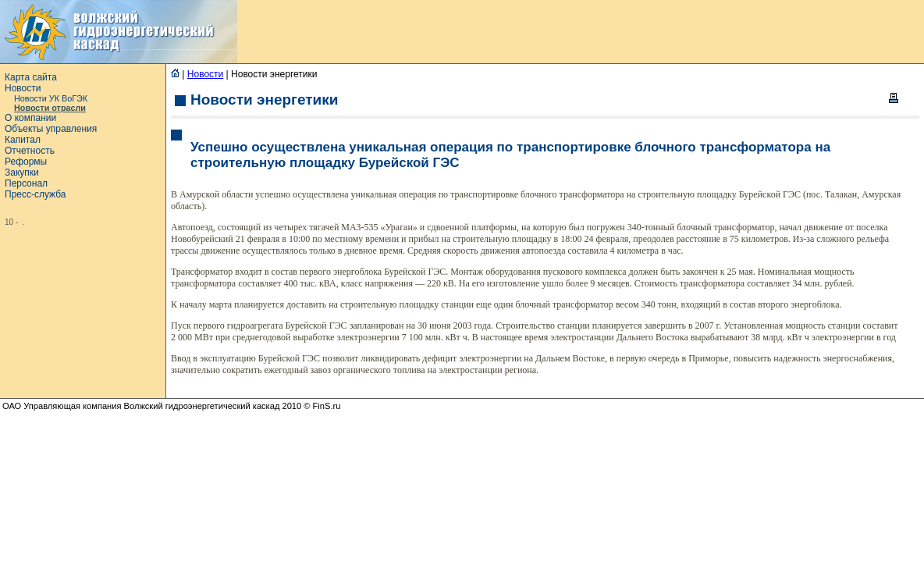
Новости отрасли (50, 108)
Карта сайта (31, 77)
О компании (30, 118)
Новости (23, 88)
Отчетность (30, 151)
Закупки (22, 173)
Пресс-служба (36, 194)
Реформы (26, 162)
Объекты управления (51, 129)
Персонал (26, 183)
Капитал (23, 140)
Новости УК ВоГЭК (51, 98)
